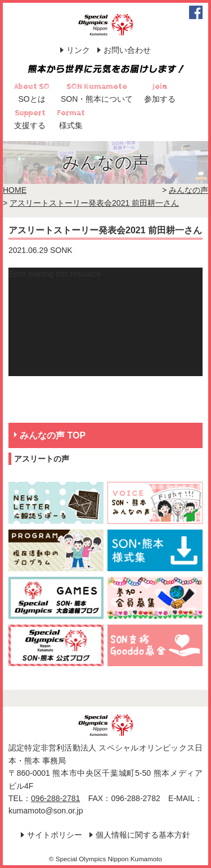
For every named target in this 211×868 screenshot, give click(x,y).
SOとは (32, 99)
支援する (30, 125)
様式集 (71, 125)
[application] (105, 322)
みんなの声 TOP (53, 435)
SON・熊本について (97, 99)
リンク (78, 50)
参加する (160, 99)
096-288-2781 (55, 798)
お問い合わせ (127, 50)
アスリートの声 (42, 459)
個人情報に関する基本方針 (143, 835)
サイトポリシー (55, 835)
